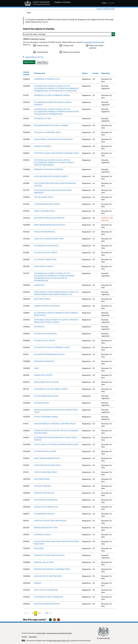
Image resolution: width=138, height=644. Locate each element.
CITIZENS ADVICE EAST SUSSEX (47, 204)
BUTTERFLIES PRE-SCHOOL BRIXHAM (49, 218)
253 (47, 613)
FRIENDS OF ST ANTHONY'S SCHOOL (49, 555)
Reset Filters (42, 62)
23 (39, 613)
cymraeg (111, 3)
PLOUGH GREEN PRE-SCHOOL (46, 396)
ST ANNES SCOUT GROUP (45, 341)
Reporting (105, 73)
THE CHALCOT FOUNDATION (46, 590)
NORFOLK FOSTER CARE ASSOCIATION (50, 521)
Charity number (43, 45)
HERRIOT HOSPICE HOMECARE (47, 306)
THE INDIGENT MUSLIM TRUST (46, 246)
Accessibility (33, 637)
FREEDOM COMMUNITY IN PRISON (48, 169)
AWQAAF (38, 583)
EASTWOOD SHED (41, 403)
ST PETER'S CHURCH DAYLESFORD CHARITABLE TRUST (57, 153)
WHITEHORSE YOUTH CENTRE (46, 382)
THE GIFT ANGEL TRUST (44, 197)
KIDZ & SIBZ (39, 548)
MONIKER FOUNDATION (44, 361)
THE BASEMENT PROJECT (45, 514)
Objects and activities (71, 52)
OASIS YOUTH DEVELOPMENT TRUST (49, 239)
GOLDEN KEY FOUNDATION (45, 334)
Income (96, 73)
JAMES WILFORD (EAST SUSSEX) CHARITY (51, 176)
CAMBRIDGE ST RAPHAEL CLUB (47, 79)
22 (36, 613)
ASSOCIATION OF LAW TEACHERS (48, 576)
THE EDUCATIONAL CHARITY (46, 253)
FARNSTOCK (39, 285)
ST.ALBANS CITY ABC (43, 119)
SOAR (36, 368)
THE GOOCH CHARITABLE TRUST (47, 132)
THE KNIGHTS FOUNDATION (46, 500)
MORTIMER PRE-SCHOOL (44, 493)
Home (29, 12)
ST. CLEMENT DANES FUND (45, 259)
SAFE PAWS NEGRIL (42, 479)
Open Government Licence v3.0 (59, 641)
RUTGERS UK (39, 327)
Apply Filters (29, 62)
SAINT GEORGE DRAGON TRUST (47, 458)
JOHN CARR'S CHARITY (44, 266)
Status (85, 73)
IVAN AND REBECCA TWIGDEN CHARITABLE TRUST (55, 424)
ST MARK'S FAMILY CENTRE (45, 451)
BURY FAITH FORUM (42, 299)
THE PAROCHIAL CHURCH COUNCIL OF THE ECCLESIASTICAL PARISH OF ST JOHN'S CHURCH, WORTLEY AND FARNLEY (54, 162)
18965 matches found (34, 39)
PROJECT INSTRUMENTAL (45, 232)
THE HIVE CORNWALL (43, 486)
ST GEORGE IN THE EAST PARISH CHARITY (51, 389)
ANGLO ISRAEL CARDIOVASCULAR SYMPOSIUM (53, 139)
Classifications (42, 52)
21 (33, 613)
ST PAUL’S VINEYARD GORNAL (46, 417)
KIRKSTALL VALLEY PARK (44, 562)
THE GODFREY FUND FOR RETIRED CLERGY (52, 347)
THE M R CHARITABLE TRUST (46, 472)
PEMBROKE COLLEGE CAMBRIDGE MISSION (52, 95)
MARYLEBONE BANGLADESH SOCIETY (50, 225)
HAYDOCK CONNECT (43, 146)
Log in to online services (106, 9)
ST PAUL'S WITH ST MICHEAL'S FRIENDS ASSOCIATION (56, 444)
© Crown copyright (103, 638)
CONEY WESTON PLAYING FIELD (47, 465)
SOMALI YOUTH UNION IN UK (46, 507)
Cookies (24, 637)
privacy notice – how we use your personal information (54, 633)
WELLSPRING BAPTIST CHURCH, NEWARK (51, 125)
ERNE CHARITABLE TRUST (45, 211)
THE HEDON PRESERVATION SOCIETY (49, 354)
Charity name (68, 45)
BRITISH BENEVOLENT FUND (46, 528)
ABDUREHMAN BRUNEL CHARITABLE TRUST (52, 569)
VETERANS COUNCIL (43, 535)
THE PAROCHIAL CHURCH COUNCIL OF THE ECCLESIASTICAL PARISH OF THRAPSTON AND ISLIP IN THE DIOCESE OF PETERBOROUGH (56, 112)
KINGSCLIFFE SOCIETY (43, 375)
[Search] (69, 34)
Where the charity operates (96, 47)
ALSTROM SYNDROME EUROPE (47, 604)
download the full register (94, 42)
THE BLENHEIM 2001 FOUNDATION (49, 597)
